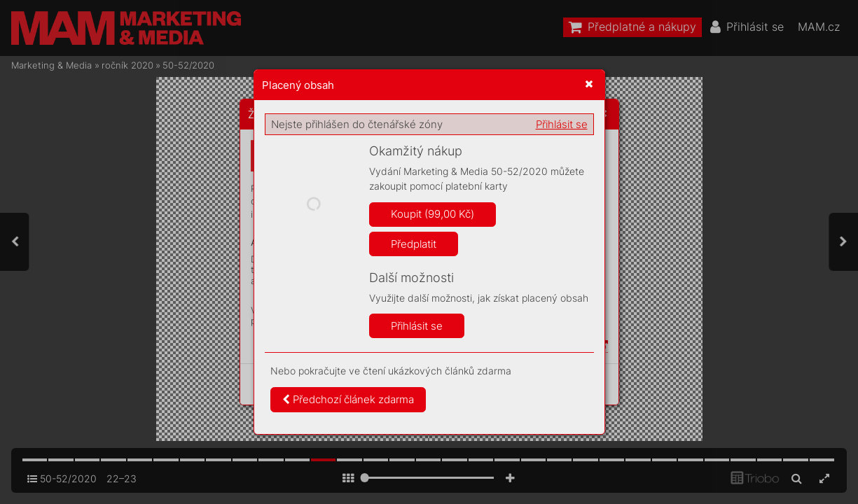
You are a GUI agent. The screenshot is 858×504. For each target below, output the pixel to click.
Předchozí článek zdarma (348, 399)
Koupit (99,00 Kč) (433, 214)
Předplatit (414, 244)
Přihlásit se (562, 124)
